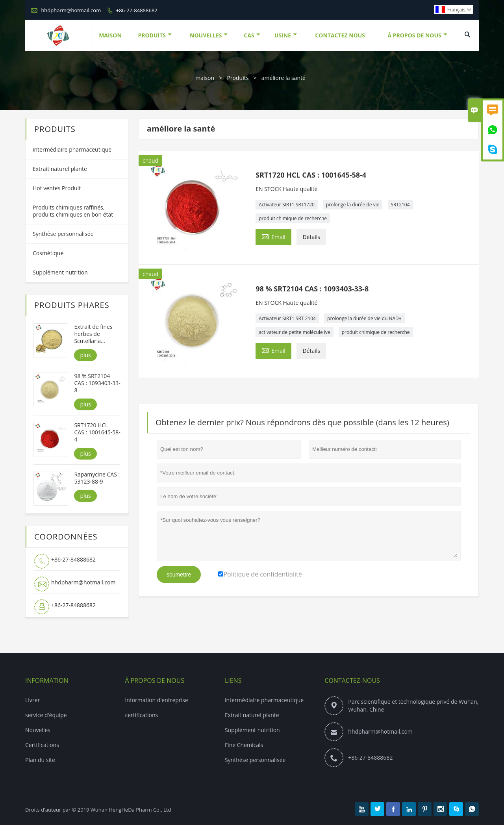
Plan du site (40, 760)
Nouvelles (209, 35)
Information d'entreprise (156, 700)
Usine (286, 35)
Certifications (42, 745)
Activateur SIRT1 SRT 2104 (287, 318)
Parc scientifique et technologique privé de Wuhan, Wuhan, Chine (413, 705)
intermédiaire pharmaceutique (72, 149)
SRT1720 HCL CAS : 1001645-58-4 (97, 432)
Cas (252, 35)
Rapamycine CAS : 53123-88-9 (97, 478)
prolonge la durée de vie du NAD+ (364, 318)
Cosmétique (48, 253)
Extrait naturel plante (60, 169)
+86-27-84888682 (137, 10)
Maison (110, 35)
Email (273, 236)
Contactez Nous (340, 35)
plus (85, 355)
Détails (311, 237)
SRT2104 (400, 205)
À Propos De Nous (417, 35)
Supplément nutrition (60, 272)
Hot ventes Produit (57, 188)
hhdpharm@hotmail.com (71, 10)
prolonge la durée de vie (353, 205)
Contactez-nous (352, 680)
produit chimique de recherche (293, 218)
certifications (141, 715)
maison (205, 78)
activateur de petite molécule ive (294, 332)
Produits (155, 35)
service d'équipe (46, 715)
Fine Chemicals (244, 745)
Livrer (32, 700)
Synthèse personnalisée (63, 234)
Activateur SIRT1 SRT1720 (287, 205)
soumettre (179, 575)
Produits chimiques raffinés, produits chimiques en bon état (73, 211)
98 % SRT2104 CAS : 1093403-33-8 (97, 383)
